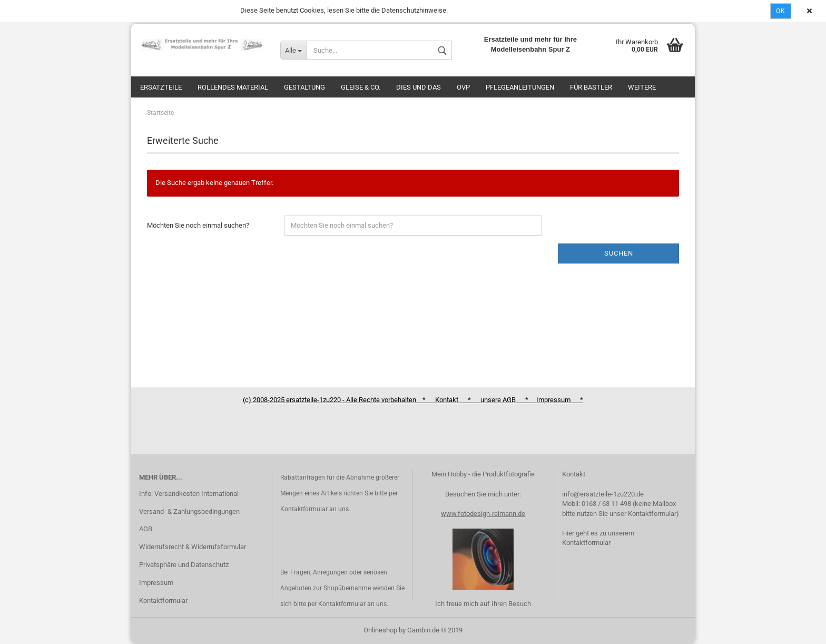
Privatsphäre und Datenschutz (184, 565)
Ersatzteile (161, 87)
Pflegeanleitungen (520, 87)
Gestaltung (304, 87)
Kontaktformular (163, 601)
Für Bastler (591, 87)
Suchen (619, 253)
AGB (146, 529)
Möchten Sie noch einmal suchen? (198, 225)
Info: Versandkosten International (189, 494)
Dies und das (419, 87)
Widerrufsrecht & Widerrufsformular (193, 547)
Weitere (642, 87)
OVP (463, 87)
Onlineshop (380, 630)
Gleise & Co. (361, 87)
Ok (781, 11)
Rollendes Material (233, 87)
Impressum (156, 583)
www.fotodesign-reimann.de (483, 514)
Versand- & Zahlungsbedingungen (189, 511)
